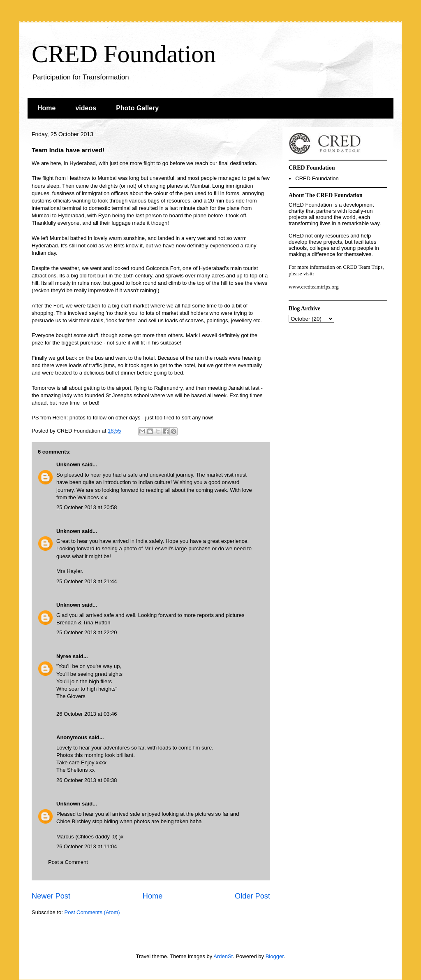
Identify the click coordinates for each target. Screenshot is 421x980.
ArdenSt (223, 956)
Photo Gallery (137, 108)
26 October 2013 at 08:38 (87, 780)
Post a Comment (68, 862)
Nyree (64, 656)
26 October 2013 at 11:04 (87, 846)
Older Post (252, 896)
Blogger (275, 956)
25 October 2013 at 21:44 (87, 581)
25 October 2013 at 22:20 (87, 632)
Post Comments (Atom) (92, 912)
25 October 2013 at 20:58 (87, 507)
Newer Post (51, 896)
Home (46, 108)
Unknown (68, 464)
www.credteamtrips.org (314, 287)
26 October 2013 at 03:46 (87, 714)
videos (86, 108)
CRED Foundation (124, 54)
